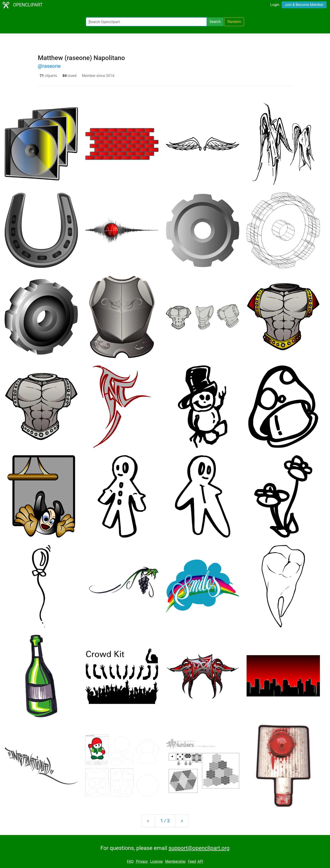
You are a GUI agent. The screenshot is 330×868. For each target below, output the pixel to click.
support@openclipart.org (199, 848)
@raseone (49, 66)
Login (275, 5)
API (200, 861)
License (156, 861)
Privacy (142, 861)
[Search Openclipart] (146, 22)
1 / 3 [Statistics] (165, 821)
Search (215, 22)
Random (234, 22)
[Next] (182, 821)
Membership (175, 861)
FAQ (130, 861)
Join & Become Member (304, 5)
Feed (192, 861)
